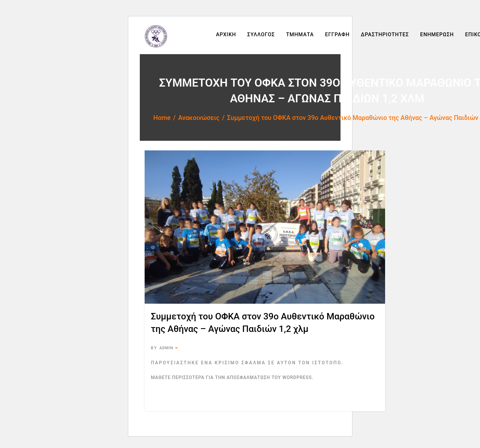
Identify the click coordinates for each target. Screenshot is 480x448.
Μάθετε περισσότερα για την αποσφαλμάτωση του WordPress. (232, 377)
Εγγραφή (337, 34)
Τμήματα (300, 34)
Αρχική (226, 34)
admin (166, 348)
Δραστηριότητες (385, 34)
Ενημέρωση (437, 34)
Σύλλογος (261, 34)
